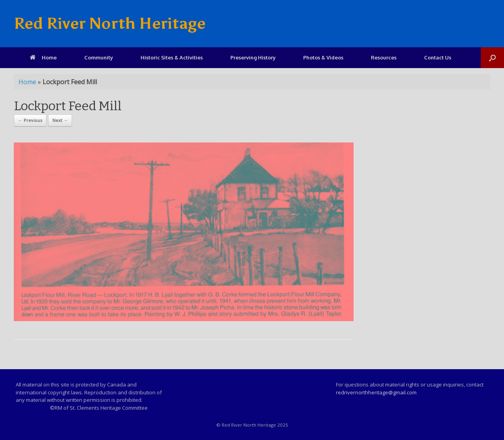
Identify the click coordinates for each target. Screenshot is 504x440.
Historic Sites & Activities (172, 57)
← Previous (30, 120)
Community (99, 57)
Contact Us (438, 57)
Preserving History (253, 57)
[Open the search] (492, 58)
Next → (60, 120)
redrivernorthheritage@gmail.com (376, 392)
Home (43, 57)
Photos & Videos (323, 57)
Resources (384, 57)
